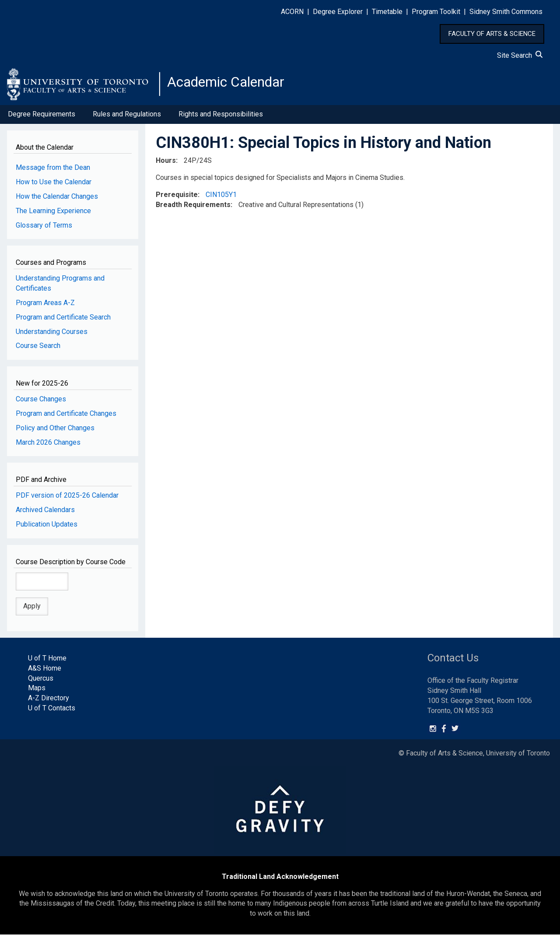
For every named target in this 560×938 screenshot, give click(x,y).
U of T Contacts (52, 711)
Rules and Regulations (127, 118)
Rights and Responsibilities (221, 118)
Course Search (38, 350)
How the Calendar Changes (57, 200)
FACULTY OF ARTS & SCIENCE (492, 34)
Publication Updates (47, 528)
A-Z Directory (49, 701)
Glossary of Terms (44, 229)
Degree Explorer (338, 12)
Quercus (41, 682)
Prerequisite (177, 198)
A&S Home (45, 672)
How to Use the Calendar (54, 185)
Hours (166, 164)
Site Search (520, 55)
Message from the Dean (53, 171)
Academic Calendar (235, 85)
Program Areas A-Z (45, 306)
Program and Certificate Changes (66, 417)
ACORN (292, 12)
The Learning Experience (53, 214)
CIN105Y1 (221, 198)
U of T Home (47, 662)
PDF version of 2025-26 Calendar (67, 499)
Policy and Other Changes (55, 431)
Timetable (387, 12)
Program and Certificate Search (63, 321)
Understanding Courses (52, 335)
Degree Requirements (42, 118)
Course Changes (41, 402)
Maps (37, 692)
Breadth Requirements (193, 208)
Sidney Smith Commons (506, 12)
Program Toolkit (436, 12)
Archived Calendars (45, 513)
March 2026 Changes (48, 446)
